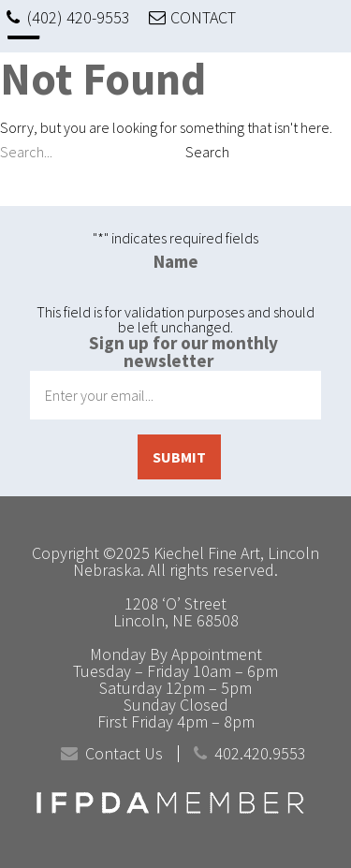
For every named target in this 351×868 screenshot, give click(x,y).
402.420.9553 (260, 754)
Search (207, 152)
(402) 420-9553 (79, 17)
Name (176, 261)
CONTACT (203, 17)
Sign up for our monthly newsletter (183, 352)
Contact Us (124, 754)
